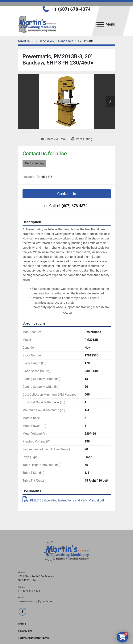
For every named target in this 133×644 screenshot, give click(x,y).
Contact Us (67, 194)
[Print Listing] (82, 139)
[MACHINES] (26, 41)
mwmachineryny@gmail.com (35, 601)
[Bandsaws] (46, 41)
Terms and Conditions (34, 638)
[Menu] (100, 24)
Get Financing (34, 163)
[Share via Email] (54, 139)
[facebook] (23, 612)
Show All (67, 313)
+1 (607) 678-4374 (71, 9)
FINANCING (25, 631)
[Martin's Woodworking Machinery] (67, 551)
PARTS (22, 624)
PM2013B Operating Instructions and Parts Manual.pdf (63, 500)
